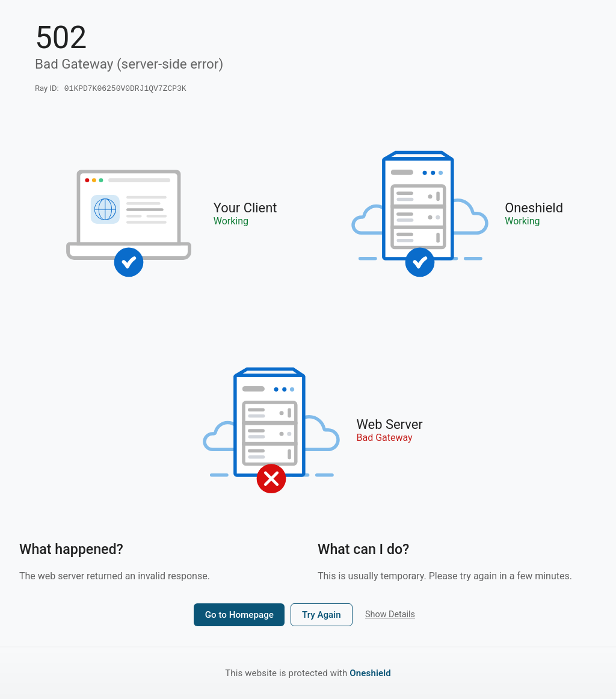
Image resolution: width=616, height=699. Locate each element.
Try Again (322, 616)
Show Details (390, 616)
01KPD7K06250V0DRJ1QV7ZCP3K (125, 89)
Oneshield (370, 673)
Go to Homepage (239, 616)
